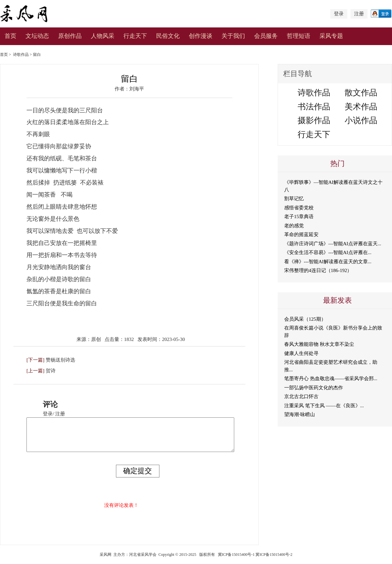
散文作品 (361, 93)
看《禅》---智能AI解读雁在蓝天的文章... (328, 262)
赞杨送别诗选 (60, 360)
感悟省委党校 (299, 208)
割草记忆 (294, 199)
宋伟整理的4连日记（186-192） (318, 270)
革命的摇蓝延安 (301, 234)
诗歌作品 (21, 55)
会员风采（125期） (305, 319)
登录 (339, 14)
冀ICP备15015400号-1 (236, 555)
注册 (359, 14)
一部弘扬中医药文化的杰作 (314, 388)
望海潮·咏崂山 (300, 414)
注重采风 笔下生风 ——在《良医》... (324, 406)
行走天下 (135, 36)
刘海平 (137, 89)
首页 (10, 36)
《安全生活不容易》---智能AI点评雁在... (328, 252)
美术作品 (361, 107)
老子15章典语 (299, 217)
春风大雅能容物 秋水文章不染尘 (319, 344)
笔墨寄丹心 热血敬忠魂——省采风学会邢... (331, 379)
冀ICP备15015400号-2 (274, 555)
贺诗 (51, 371)
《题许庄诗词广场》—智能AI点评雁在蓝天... (333, 244)
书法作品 (314, 107)
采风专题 (331, 36)
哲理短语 (299, 36)
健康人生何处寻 (301, 353)
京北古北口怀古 (301, 396)
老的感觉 (294, 226)
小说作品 (361, 120)
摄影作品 (314, 120)
